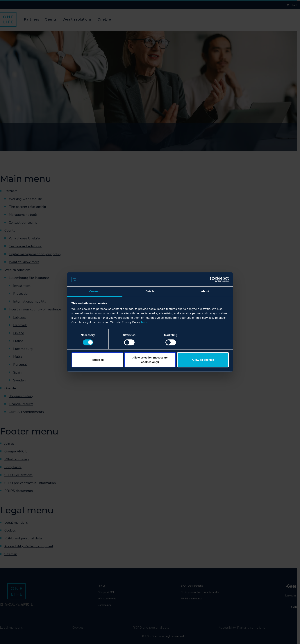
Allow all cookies (203, 360)
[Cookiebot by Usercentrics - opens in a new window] (213, 279)
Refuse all (97, 360)
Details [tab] (150, 291)
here (144, 322)
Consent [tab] (95, 291)
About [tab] (205, 291)
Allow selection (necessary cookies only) (150, 360)
